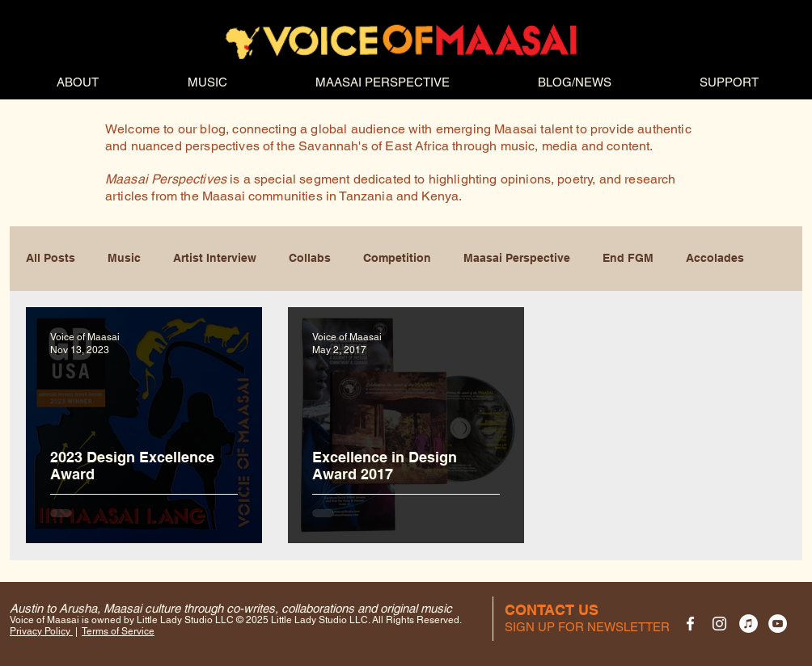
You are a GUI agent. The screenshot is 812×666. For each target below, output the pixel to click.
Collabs (310, 258)
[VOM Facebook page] (690, 624)
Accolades (715, 258)
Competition (397, 258)
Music (124, 258)
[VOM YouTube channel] (778, 624)
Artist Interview (215, 258)
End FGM (628, 258)
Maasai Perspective (517, 258)
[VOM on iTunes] (749, 624)
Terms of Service (118, 631)
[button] (587, 627)
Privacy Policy (41, 631)
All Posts (51, 258)
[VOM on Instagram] (719, 624)
